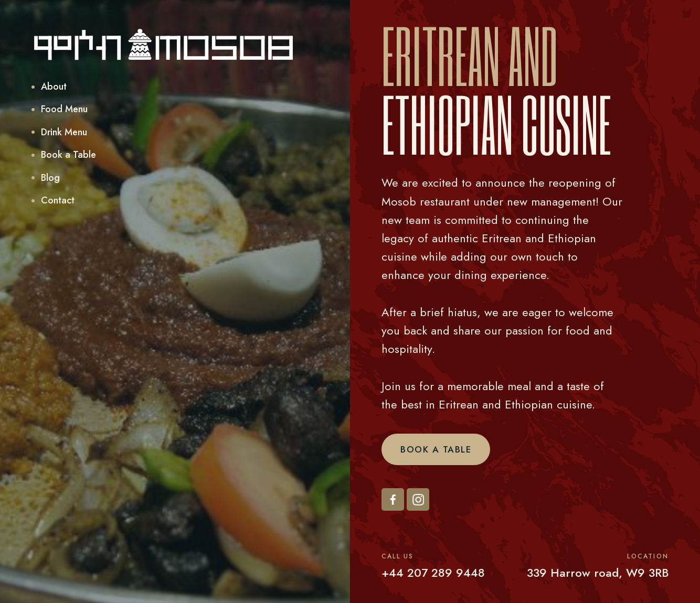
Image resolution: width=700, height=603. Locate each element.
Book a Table (436, 449)
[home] (164, 45)
